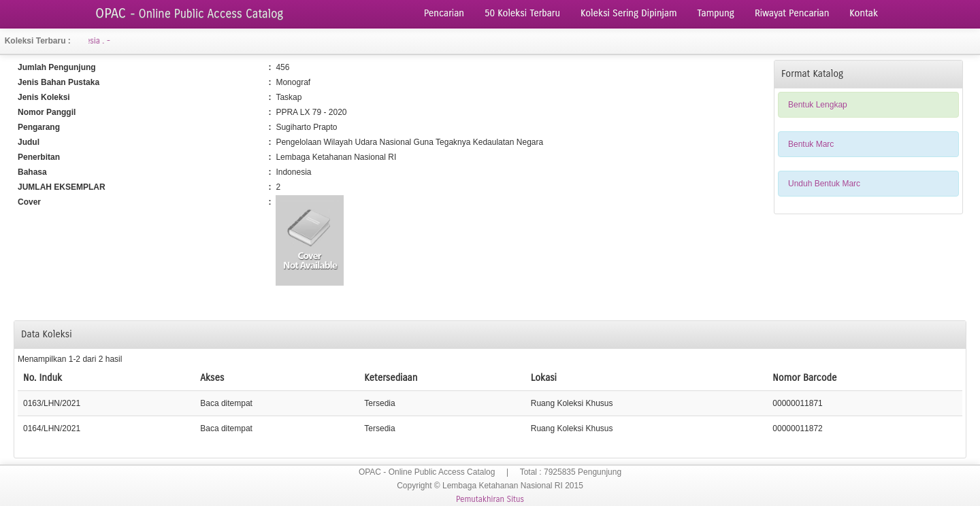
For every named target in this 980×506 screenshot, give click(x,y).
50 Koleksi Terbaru (522, 13)
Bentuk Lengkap (818, 105)
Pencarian (444, 13)
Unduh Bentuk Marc (824, 184)
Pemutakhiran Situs (490, 499)
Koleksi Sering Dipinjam (629, 13)
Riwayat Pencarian (792, 13)
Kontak (864, 13)
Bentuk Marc (811, 144)
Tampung (716, 13)
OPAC (189, 13)
